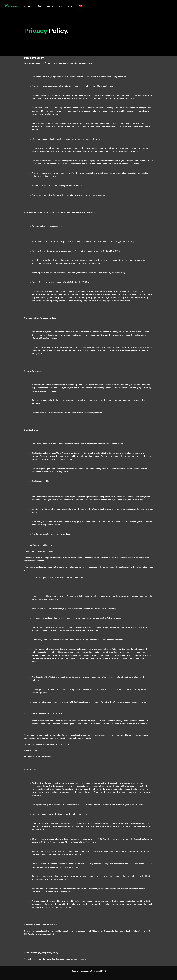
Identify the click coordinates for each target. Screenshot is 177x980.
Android (28, 757)
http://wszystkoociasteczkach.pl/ (87, 702)
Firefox (55, 744)
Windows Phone (44, 757)
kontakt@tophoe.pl (120, 823)
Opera (67, 744)
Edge (61, 744)
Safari (49, 744)
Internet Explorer (32, 744)
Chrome (43, 744)
